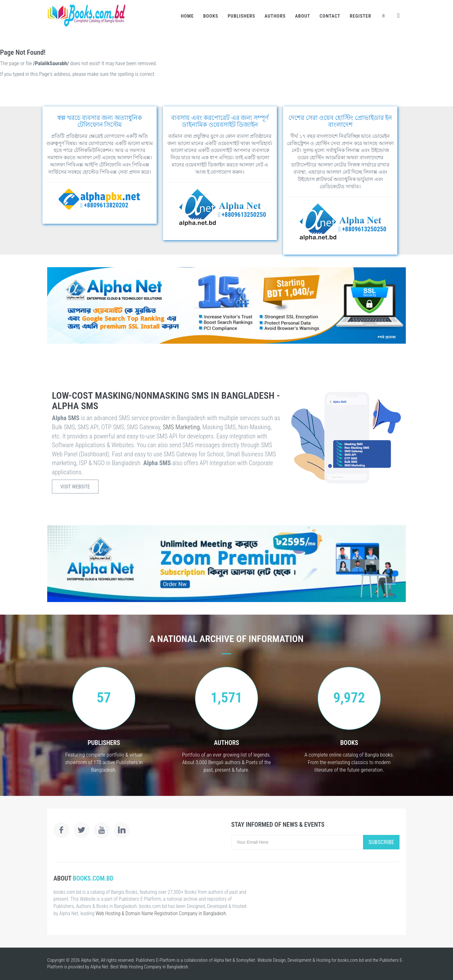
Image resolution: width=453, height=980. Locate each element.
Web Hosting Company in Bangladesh (154, 967)
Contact (330, 16)
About (303, 16)
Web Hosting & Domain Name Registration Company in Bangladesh (161, 913)
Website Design (271, 960)
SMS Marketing (181, 427)
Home (187, 16)
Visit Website (75, 487)
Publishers (241, 16)
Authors (275, 16)
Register (361, 16)
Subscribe (381, 842)
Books (211, 16)
